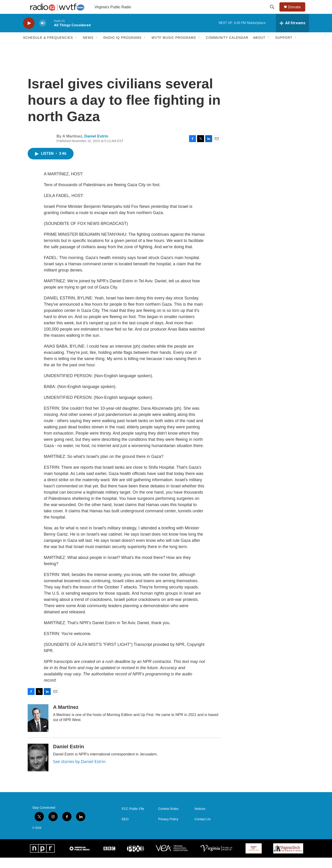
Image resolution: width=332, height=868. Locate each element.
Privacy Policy (168, 830)
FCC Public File (133, 819)
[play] (29, 34)
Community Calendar (227, 48)
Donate (297, 12)
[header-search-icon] (274, 12)
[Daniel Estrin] (38, 768)
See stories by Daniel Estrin (79, 772)
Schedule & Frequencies (48, 48)
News (88, 48)
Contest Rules (168, 819)
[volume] (43, 34)
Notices (200, 819)
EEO (125, 830)
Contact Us (203, 830)
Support (284, 48)
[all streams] (292, 33)
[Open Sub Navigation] (76, 48)
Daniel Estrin (96, 147)
